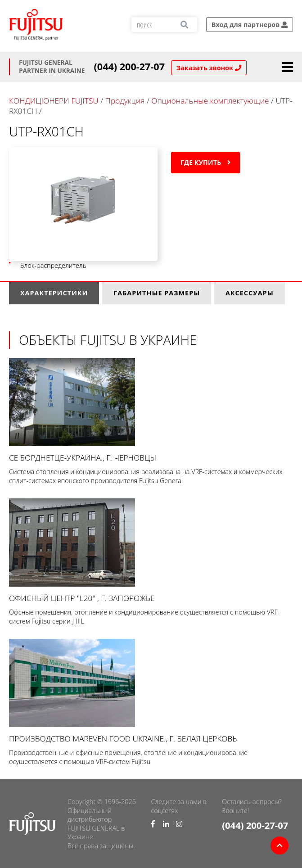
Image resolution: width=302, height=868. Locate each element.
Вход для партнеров (250, 25)
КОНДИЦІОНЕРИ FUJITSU (54, 101)
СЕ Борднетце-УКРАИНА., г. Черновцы (151, 410)
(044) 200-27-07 (130, 67)
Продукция (125, 101)
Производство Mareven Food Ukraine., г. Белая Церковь (151, 691)
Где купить (205, 162)
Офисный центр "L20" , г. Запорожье (151, 551)
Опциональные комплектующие (210, 101)
